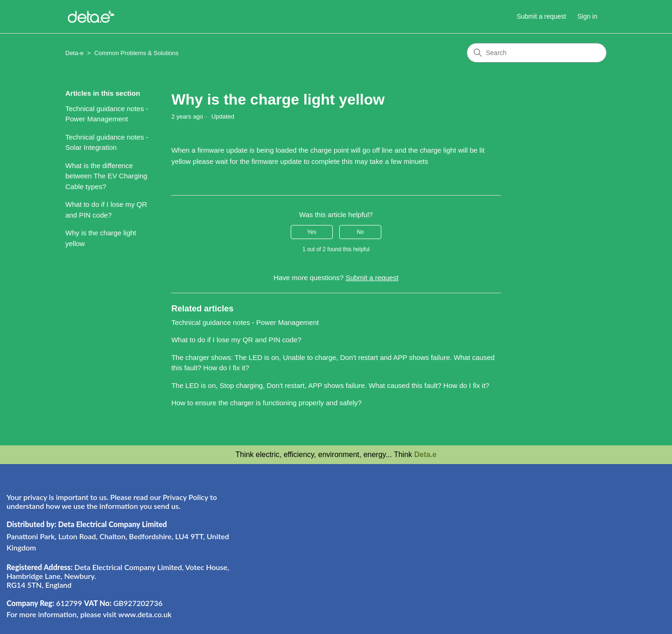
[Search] (537, 53)
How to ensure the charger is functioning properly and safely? (266, 403)
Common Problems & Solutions (136, 53)
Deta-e (74, 53)
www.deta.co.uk (145, 614)
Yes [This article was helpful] (312, 232)
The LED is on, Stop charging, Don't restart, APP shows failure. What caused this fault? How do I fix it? (330, 385)
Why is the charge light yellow (101, 238)
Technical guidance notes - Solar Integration (107, 142)
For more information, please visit (89, 614)
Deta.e (425, 454)
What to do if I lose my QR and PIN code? (106, 210)
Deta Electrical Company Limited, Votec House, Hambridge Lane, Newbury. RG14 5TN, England (118, 576)
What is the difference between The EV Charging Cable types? (106, 176)
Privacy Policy (185, 497)
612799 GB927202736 (84, 603)
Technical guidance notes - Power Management (107, 114)
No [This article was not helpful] (360, 232)
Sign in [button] (587, 16)
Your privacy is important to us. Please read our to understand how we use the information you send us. (112, 501)
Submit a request (541, 16)
